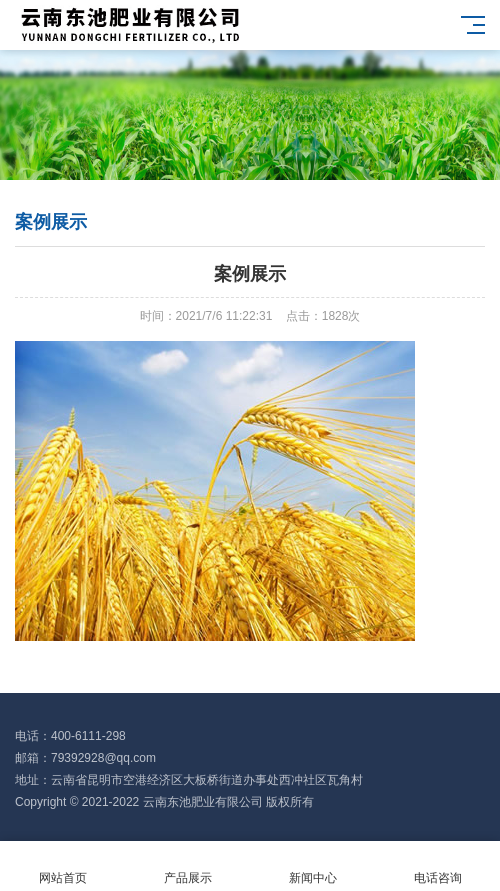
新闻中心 (312, 866)
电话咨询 (437, 866)
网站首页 (62, 866)
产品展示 (187, 866)
